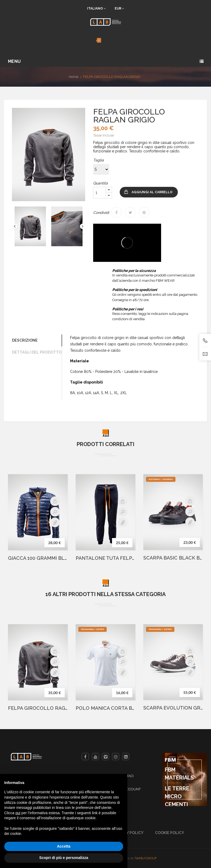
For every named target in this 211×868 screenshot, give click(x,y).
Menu (14, 61)
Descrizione (25, 340)
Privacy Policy (128, 833)
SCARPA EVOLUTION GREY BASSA (173, 708)
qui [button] (18, 813)
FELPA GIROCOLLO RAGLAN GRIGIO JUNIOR (38, 708)
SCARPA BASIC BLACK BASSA (173, 558)
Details (55, 522)
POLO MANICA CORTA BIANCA (105, 708)
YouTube (95, 757)
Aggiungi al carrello (152, 192)
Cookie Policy (170, 833)
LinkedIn (126, 757)
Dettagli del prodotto (37, 352)
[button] (92, 40)
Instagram (116, 757)
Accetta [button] (64, 846)
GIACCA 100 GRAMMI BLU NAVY (38, 558)
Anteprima (55, 512)
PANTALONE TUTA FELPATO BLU (105, 558)
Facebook (85, 757)
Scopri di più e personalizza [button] (64, 858)
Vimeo (105, 757)
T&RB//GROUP (146, 858)
